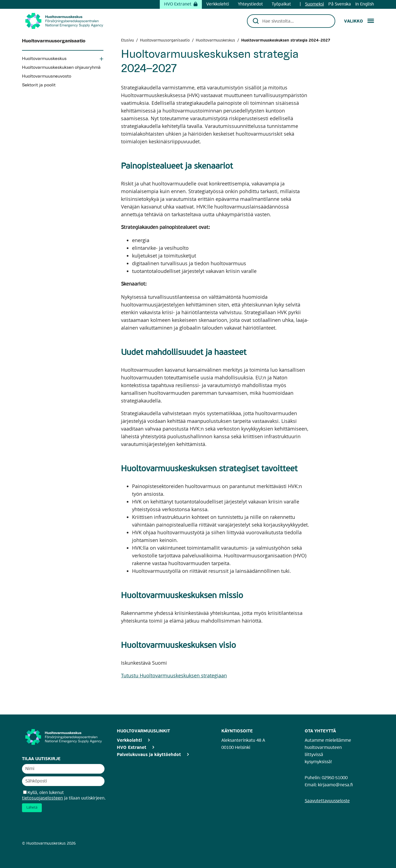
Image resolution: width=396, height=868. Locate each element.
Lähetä (32, 808)
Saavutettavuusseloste (327, 801)
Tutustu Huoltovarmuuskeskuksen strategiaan (174, 675)
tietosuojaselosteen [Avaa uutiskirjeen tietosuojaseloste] (42, 798)
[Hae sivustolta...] (295, 21)
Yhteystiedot (250, 4)
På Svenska (340, 4)
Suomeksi (314, 4)
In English (365, 4)
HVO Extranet (181, 4)
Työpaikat (281, 4)
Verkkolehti (218, 4)
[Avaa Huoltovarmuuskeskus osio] (101, 59)
